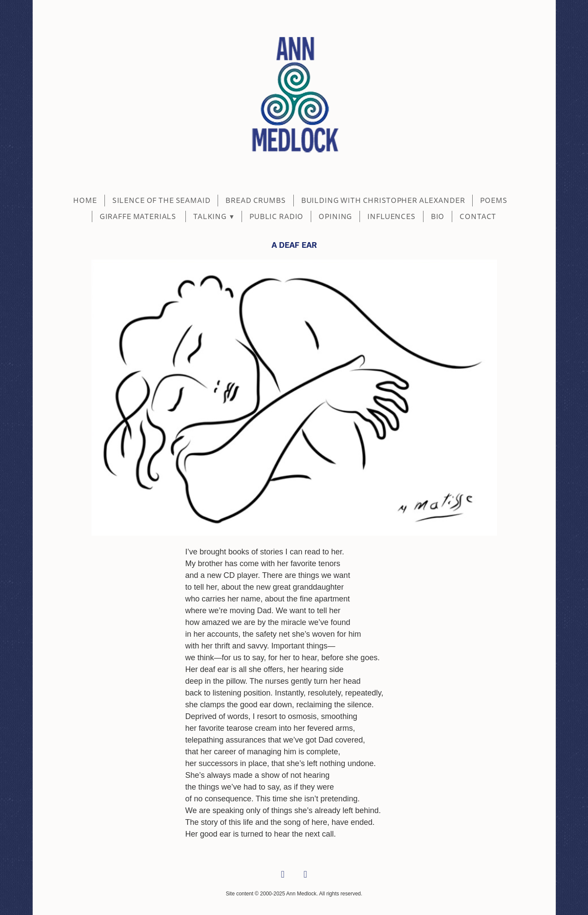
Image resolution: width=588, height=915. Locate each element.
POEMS (494, 201)
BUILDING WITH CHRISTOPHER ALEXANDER (383, 201)
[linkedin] (306, 875)
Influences (391, 217)
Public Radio (276, 217)
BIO (438, 217)
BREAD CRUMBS (255, 201)
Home (85, 201)
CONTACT (478, 217)
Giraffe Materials (139, 217)
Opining (335, 217)
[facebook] (283, 875)
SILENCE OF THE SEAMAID (161, 201)
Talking (214, 217)
